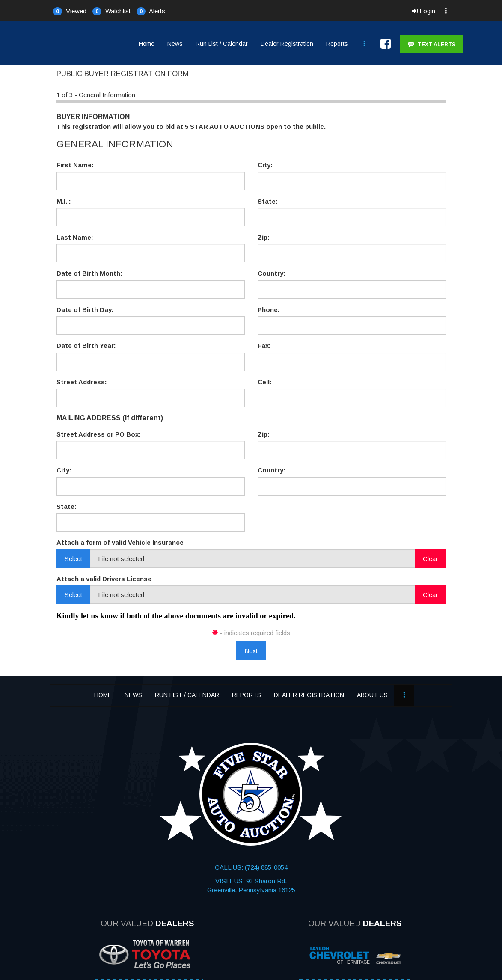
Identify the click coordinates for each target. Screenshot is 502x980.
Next (251, 651)
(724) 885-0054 (265, 867)
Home (147, 44)
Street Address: (82, 382)
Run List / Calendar (222, 44)
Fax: (264, 346)
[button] (70, 11)
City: (265, 165)
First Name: (75, 165)
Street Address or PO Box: (99, 434)
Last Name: (75, 237)
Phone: (269, 310)
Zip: (264, 237)
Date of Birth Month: (89, 273)
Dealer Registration (287, 44)
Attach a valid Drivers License (104, 579)
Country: (272, 273)
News (175, 44)
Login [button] (424, 11)
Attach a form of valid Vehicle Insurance (120, 542)
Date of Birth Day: (85, 310)
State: (268, 201)
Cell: (265, 382)
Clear (430, 559)
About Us (372, 695)
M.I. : (64, 201)
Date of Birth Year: (86, 346)
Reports (337, 44)
